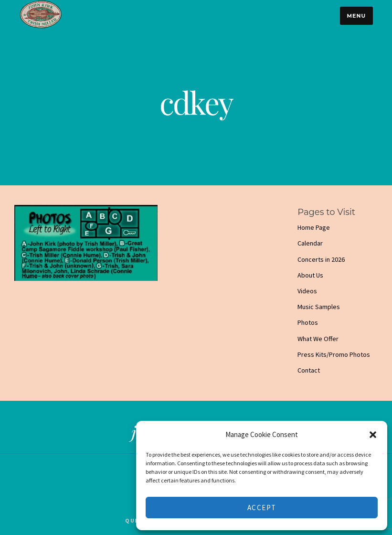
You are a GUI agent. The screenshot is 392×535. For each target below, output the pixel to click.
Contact (309, 370)
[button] (373, 435)
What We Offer (318, 339)
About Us (310, 275)
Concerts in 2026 (321, 259)
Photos (308, 322)
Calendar (310, 243)
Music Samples (319, 307)
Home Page (314, 227)
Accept (262, 508)
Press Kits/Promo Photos (334, 354)
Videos (307, 291)
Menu (356, 16)
